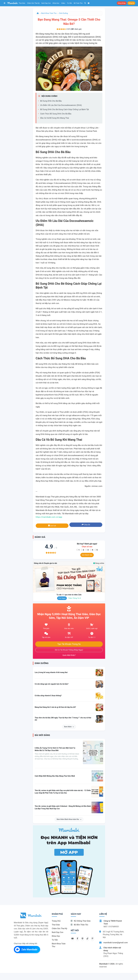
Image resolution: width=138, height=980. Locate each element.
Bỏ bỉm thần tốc (79, 925)
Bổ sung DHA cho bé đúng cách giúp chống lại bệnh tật (65, 109)
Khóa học (56, 3)
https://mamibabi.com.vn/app (49, 517)
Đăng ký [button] (131, 3)
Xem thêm (69, 727)
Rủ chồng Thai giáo (81, 921)
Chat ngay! (62, 598)
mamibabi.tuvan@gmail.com (116, 943)
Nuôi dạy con (46, 3)
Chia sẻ (86, 525)
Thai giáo (22, 3)
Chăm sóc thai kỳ (33, 3)
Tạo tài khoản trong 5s (69, 644)
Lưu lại (52, 526)
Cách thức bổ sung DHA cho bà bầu (56, 114)
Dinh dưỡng (64, 13)
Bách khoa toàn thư (49, 13)
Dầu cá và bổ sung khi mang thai (55, 118)
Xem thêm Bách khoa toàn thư (69, 819)
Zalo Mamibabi (26, 949)
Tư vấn (69, 3)
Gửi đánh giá (87, 555)
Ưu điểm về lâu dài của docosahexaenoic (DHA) (61, 105)
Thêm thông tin (75, 598)
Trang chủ (56, 921)
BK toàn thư (78, 3)
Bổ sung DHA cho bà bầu (51, 101)
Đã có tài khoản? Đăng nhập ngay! (69, 650)
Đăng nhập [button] (122, 3)
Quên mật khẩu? (69, 655)
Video (63, 3)
